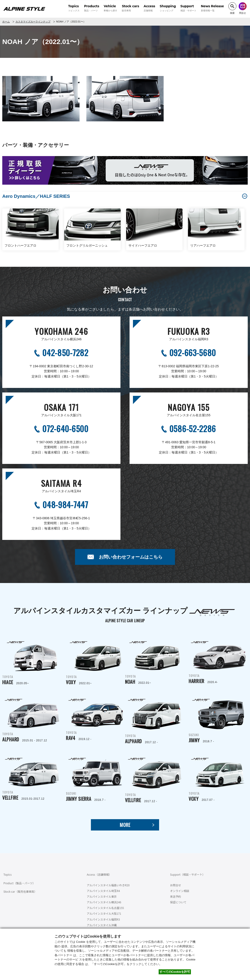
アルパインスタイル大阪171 (104, 913)
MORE (125, 825)
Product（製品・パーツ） (19, 883)
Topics (7, 874)
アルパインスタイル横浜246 (104, 902)
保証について (178, 902)
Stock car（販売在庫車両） (20, 891)
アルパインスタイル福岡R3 (103, 919)
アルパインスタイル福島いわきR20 (108, 885)
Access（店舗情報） (99, 874)
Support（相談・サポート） (187, 874)
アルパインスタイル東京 (102, 896)
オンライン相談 (180, 891)
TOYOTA (30, 663)
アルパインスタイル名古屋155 (105, 908)
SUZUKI (216, 721)
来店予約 (175, 896)
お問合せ (175, 885)
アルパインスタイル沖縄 (102, 925)
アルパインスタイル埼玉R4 (103, 891)
